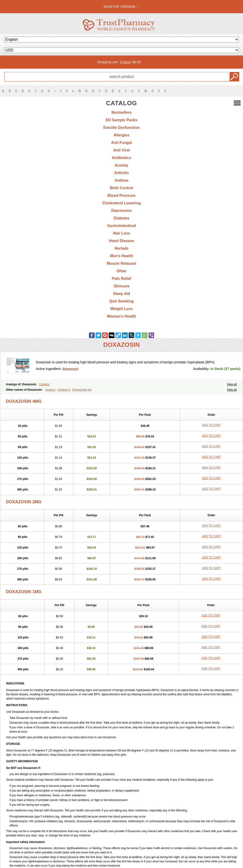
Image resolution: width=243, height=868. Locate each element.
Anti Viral (121, 150)
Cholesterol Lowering (121, 203)
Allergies (121, 135)
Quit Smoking (121, 301)
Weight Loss (122, 309)
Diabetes (122, 218)
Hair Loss (122, 233)
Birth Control (122, 188)
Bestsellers (121, 112)
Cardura (44, 384)
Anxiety (121, 165)
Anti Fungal (121, 143)
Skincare (122, 286)
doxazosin (70, 369)
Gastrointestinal (121, 226)
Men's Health (121, 256)
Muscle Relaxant (121, 263)
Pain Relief (121, 279)
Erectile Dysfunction (122, 128)
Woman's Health (121, 316)
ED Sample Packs (121, 120)
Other (122, 271)
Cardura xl (64, 390)
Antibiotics (122, 158)
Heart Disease (121, 241)
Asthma (122, 180)
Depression (121, 211)
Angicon (50, 390)
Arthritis (121, 173)
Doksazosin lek (82, 390)
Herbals (122, 248)
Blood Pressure (121, 195)
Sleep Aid (121, 294)
